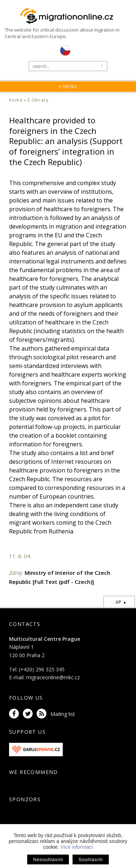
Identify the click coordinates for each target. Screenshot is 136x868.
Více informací (77, 847)
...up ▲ (119, 602)
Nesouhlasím (48, 859)
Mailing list (63, 714)
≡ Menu (68, 87)
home (16, 100)
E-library (38, 100)
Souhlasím (90, 859)
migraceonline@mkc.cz (53, 677)
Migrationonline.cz (68, 16)
